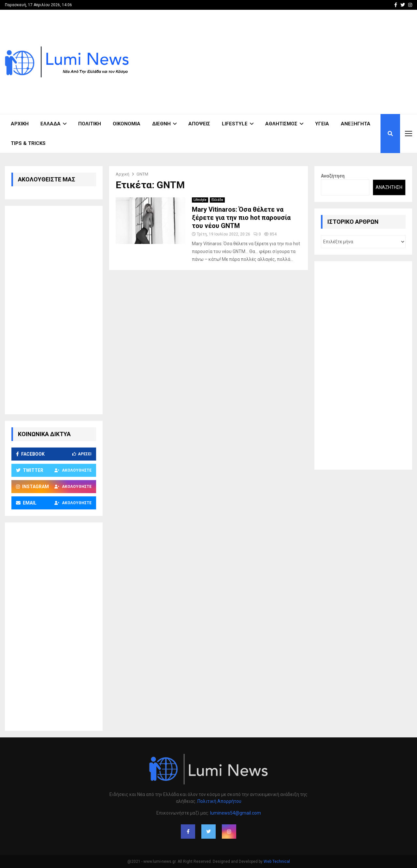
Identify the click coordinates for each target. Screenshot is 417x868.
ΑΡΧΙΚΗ (20, 124)
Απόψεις (199, 124)
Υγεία (322, 124)
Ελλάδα (50, 124)
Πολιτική (90, 124)
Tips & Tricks (28, 143)
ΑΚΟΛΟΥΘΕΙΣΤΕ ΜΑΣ (47, 179)
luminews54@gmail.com (236, 813)
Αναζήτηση (333, 176)
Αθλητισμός (281, 124)
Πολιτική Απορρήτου (219, 801)
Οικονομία (127, 124)
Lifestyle (235, 124)
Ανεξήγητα (356, 124)
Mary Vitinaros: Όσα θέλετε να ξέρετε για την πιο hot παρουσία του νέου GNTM (241, 218)
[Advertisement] (294, 62)
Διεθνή (161, 124)
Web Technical (277, 861)
